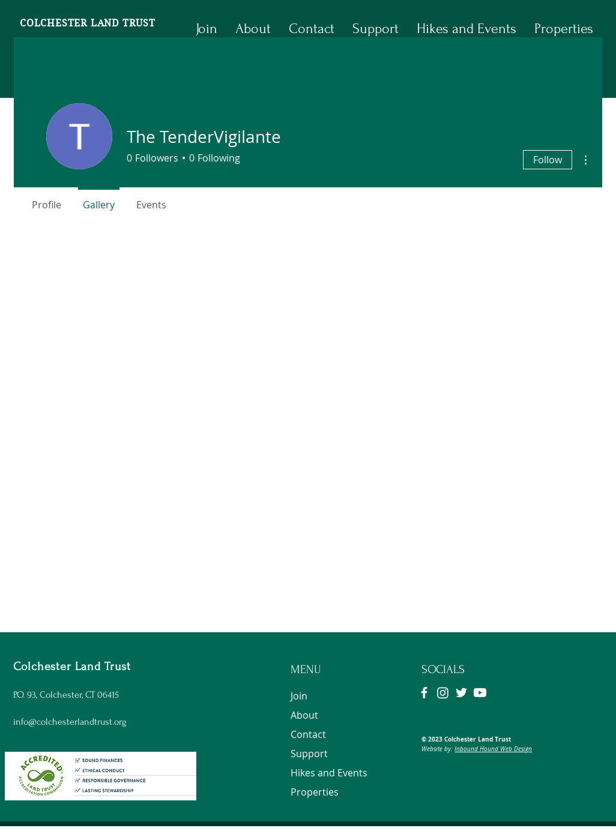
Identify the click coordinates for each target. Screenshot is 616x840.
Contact (308, 734)
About (304, 715)
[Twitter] (461, 693)
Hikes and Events (329, 773)
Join (299, 696)
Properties (315, 792)
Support (309, 754)
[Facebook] (424, 693)
